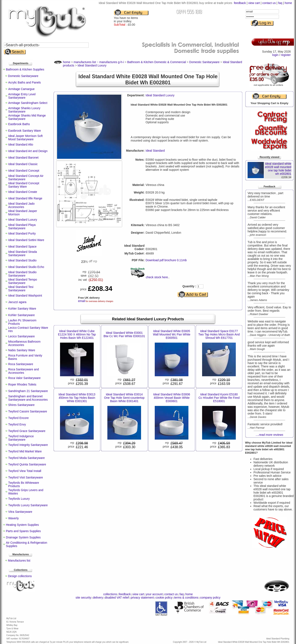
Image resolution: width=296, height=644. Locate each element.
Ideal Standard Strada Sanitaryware (23, 253)
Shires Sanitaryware (21, 405)
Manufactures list (19, 561)
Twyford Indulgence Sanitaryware (21, 438)
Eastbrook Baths (19, 124)
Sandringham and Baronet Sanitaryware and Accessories (28, 398)
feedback (240, 3)
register (286, 55)
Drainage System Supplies (23, 537)
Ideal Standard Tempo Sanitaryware (23, 281)
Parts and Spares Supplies (23, 531)
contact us (269, 3)
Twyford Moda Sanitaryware (27, 458)
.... (270, 435)
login (275, 55)
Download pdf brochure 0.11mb (166, 260)
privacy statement (142, 598)
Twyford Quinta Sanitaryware (27, 464)
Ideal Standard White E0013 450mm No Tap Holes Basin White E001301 (77, 398)
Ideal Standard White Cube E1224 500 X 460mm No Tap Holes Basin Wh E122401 (77, 334)
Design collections (20, 576)
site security (83, 598)
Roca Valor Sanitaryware (24, 378)
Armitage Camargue (21, 89)
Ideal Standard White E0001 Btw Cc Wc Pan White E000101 (124, 334)
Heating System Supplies (22, 525)
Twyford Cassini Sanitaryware (28, 411)
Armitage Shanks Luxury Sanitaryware (24, 110)
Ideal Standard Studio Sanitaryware (22, 274)
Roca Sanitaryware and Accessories (24, 371)
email (82, 301)
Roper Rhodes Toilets (22, 384)
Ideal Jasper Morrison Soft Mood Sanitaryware (25, 138)
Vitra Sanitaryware (20, 512)
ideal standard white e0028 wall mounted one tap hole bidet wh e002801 (278, 169)
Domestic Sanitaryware (23, 76)
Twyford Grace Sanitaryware (27, 431)
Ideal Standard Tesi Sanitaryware (21, 289)
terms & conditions (186, 598)
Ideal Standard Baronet (23, 158)
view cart (254, 3)
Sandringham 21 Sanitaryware (28, 391)
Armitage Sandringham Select (28, 103)
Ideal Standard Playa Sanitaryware (22, 227)
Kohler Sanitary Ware (22, 309)
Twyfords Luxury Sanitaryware (28, 505)
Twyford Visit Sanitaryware (26, 477)
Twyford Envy (17, 424)
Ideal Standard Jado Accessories (21, 205)
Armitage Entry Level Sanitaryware (22, 96)
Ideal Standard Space (22, 246)
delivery (98, 598)
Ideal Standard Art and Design (28, 151)
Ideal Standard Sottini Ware (26, 240)
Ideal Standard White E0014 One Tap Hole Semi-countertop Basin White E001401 (124, 398)
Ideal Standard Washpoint (25, 295)
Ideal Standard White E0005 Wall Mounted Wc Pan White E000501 (172, 334)
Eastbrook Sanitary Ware (25, 131)
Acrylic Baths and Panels (25, 82)
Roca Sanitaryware (21, 364)
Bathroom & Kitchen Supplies (25, 69)
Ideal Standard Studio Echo (26, 267)
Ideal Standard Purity (22, 233)
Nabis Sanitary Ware (22, 350)
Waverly (13, 518)
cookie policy (164, 598)
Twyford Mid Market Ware (25, 451)
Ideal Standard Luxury (23, 220)
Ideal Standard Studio (22, 260)
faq (280, 3)
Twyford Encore (18, 418)
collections (110, 594)
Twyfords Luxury (19, 499)
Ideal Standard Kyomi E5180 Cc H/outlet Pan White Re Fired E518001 (219, 398)
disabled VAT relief (117, 598)
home (288, 3)
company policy (210, 598)
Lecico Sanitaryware (21, 336)
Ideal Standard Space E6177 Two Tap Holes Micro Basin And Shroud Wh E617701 (219, 334)
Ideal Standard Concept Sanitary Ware (24, 185)
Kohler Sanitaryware (21, 315)
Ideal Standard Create (23, 192)
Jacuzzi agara (17, 302)
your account (154, 594)
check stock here (157, 277)
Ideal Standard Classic (23, 164)
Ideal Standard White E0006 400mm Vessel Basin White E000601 (172, 398)
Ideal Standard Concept (24, 171)
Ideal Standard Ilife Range (25, 198)
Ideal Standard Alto (21, 144)
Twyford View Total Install (25, 471)
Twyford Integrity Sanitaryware (28, 445)
